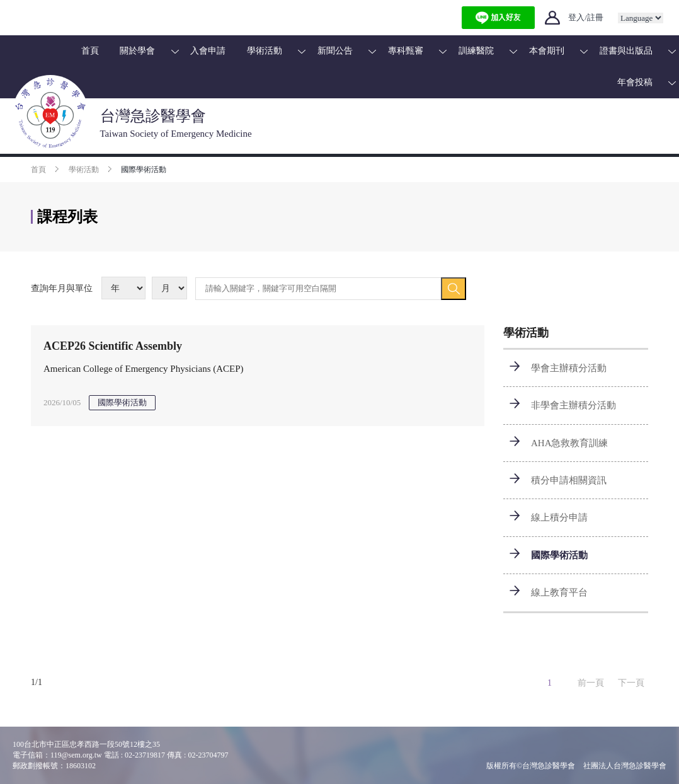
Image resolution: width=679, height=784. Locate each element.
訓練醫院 (476, 51)
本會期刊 (547, 51)
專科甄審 (406, 51)
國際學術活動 (559, 555)
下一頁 (631, 683)
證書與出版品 (626, 51)
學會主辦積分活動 (569, 368)
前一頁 (591, 683)
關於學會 (137, 51)
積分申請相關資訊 (569, 480)
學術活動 (265, 51)
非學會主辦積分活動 (573, 405)
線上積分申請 (559, 517)
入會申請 (208, 51)
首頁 (90, 51)
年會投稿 (635, 82)
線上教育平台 (559, 592)
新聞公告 (335, 51)
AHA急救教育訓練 (570, 443)
